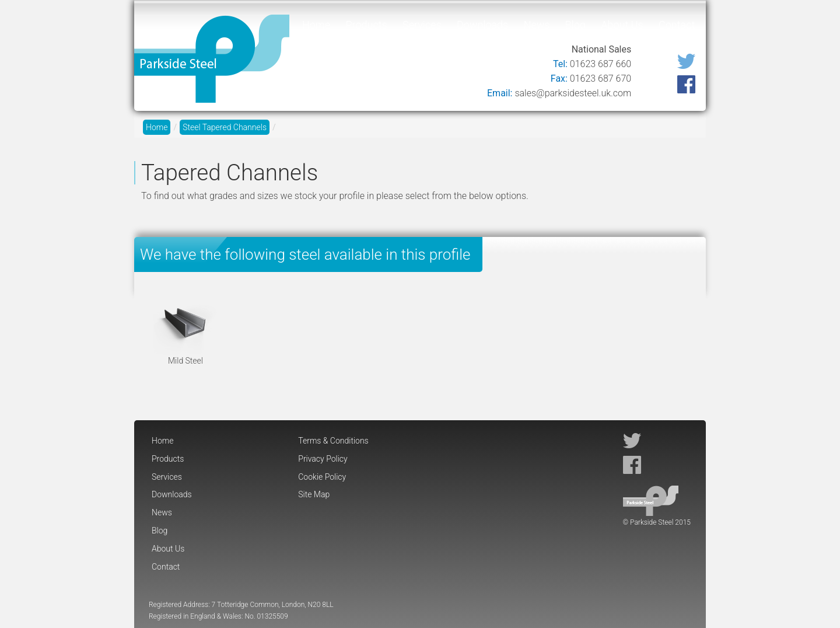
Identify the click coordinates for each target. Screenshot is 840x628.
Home (316, 25)
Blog (575, 25)
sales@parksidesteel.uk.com (573, 93)
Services (422, 25)
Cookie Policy (322, 477)
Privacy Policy (323, 459)
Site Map (314, 494)
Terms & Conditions (333, 441)
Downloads (482, 25)
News (537, 25)
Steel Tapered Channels (225, 127)
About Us (622, 25)
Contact (677, 25)
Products (366, 25)
